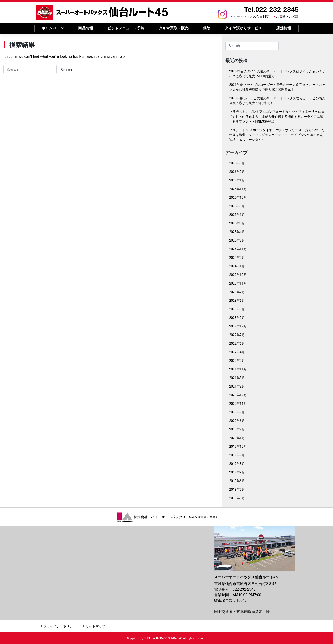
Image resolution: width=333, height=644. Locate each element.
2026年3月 (237, 163)
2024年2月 (237, 258)
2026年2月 (237, 172)
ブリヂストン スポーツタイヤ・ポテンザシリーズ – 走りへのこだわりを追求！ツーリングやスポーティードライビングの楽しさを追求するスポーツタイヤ (277, 135)
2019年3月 (237, 498)
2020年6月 (237, 421)
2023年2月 (237, 318)
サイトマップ (96, 626)
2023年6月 (237, 301)
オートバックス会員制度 (251, 16)
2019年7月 (237, 472)
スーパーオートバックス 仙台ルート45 (102, 12)
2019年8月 (237, 464)
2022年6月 (237, 343)
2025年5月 (237, 223)
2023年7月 (237, 292)
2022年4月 (237, 352)
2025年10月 (238, 197)
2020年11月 (238, 404)
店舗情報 (284, 28)
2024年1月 (237, 266)
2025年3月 (237, 240)
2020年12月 (238, 395)
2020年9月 (237, 412)
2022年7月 (237, 335)
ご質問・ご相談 (287, 16)
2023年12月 (238, 275)
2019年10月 (238, 447)
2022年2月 (237, 361)
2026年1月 (237, 180)
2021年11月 (238, 369)
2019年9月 (237, 455)
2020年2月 (237, 429)
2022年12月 (238, 326)
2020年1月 (237, 438)
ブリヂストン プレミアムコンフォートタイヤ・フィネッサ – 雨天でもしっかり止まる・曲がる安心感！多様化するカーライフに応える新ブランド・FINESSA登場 (277, 117)
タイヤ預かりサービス (243, 28)
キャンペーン (53, 28)
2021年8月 (237, 378)
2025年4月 (237, 232)
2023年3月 (237, 309)
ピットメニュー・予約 (126, 28)
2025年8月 (237, 206)
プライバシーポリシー (60, 626)
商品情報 (86, 28)
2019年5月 (237, 489)
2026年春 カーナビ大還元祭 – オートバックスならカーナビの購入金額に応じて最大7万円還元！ (277, 101)
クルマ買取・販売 (174, 28)
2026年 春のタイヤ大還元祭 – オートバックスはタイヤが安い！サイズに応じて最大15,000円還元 (277, 74)
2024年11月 (238, 249)
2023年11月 (238, 283)
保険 (207, 28)
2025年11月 (238, 189)
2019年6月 (237, 481)
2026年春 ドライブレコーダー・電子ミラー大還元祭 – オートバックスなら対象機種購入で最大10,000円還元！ (277, 87)
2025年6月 (237, 215)
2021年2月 (237, 386)
